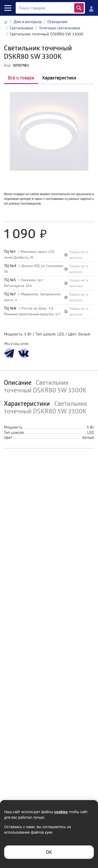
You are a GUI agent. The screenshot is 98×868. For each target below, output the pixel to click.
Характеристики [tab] (59, 78)
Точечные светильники (60, 28)
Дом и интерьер (28, 22)
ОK (49, 852)
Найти (79, 8)
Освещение (57, 22)
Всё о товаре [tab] (21, 78)
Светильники (21, 28)
